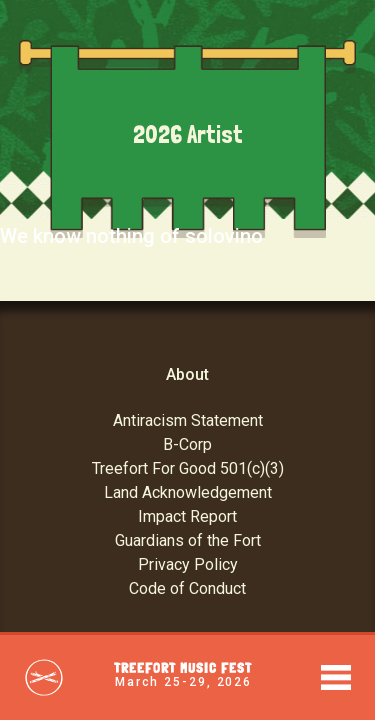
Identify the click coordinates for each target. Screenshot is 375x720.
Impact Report (187, 516)
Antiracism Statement (188, 420)
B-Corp (187, 444)
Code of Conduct (187, 588)
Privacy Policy (188, 564)
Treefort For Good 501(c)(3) (188, 468)
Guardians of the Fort (188, 540)
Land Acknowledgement (188, 492)
